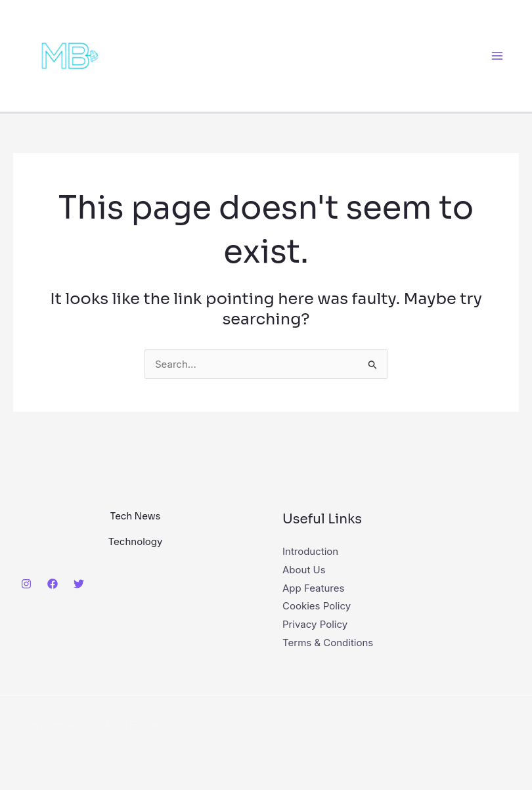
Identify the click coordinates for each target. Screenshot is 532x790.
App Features (313, 588)
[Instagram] (26, 584)
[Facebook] (53, 584)
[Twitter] (79, 584)
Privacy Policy (315, 624)
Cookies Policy (317, 606)
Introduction (310, 551)
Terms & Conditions (328, 643)
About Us (304, 570)
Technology (136, 541)
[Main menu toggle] (498, 56)
